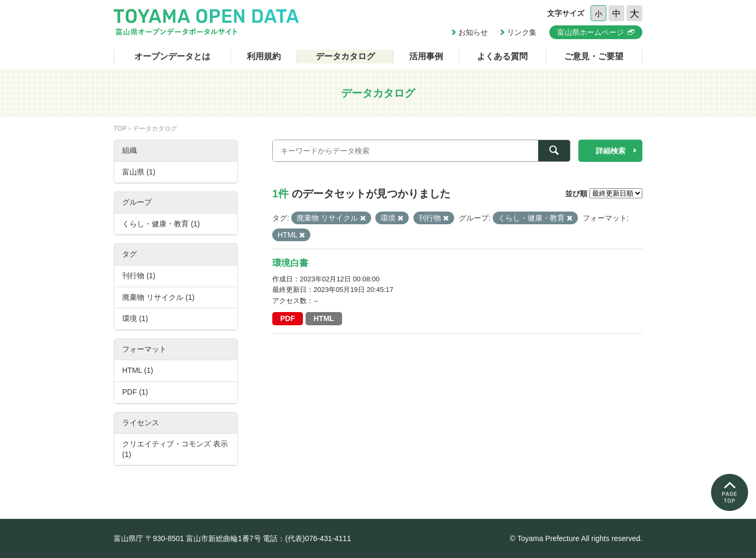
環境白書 (290, 263)
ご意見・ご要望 (594, 56)
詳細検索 (611, 151)
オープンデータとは (172, 56)
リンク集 (522, 32)
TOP (120, 129)
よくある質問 (502, 56)
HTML (324, 318)
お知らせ (473, 32)
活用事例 (426, 56)
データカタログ (345, 56)
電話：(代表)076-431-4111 (307, 538)
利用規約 (264, 56)
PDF (288, 318)
